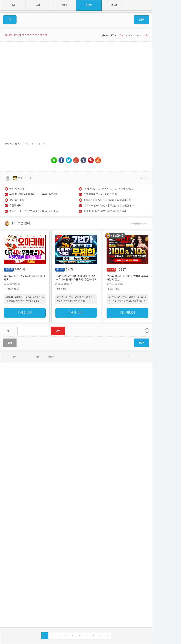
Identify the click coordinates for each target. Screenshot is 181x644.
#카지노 (89, 297)
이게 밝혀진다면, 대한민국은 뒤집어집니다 (105, 211)
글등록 (142, 20)
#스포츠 (37, 297)
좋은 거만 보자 (17, 189)
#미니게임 (79, 297)
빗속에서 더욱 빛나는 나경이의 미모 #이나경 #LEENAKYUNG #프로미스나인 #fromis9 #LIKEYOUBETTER (109, 200)
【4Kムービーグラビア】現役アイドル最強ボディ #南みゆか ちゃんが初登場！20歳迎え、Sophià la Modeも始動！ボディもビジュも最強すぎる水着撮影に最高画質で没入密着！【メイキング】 (109, 206)
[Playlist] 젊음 (17, 200)
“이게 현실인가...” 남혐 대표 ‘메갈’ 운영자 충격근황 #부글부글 (109, 189)
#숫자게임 (137, 301)
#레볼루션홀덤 (33, 301)
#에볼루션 (20, 297)
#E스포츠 (20, 301)
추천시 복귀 (15, 206)
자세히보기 (25, 313)
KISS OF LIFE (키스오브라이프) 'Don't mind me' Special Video (35, 211)
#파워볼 (9, 297)
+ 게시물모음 (142, 178)
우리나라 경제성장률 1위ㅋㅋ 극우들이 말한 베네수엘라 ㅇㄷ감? (35, 194)
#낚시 (121, 301)
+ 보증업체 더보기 (139, 223)
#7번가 (60, 297)
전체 (10, 343)
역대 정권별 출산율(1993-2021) (100, 194)
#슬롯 (29, 297)
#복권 (128, 301)
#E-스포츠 (122, 297)
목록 (10, 20)
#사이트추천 (79, 301)
